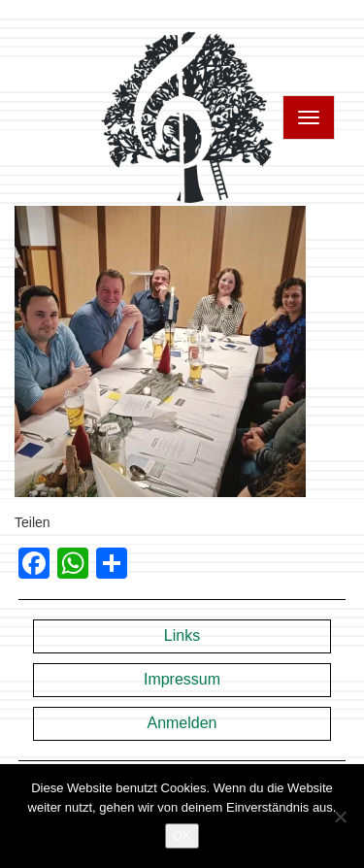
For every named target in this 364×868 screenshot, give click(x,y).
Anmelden (182, 723)
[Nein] (340, 817)
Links (182, 635)
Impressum (182, 679)
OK (182, 835)
